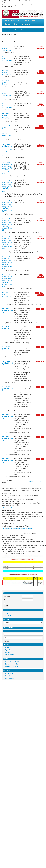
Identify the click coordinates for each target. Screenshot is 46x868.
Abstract (41, 46)
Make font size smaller (12, 662)
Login (19, 21)
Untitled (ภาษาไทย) (39, 128)
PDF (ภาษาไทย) (40, 48)
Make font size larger (12, 666)
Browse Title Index (21, 30)
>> (43, 482)
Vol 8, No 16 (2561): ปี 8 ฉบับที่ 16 (8, 311)
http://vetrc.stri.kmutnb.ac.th (11, 508)
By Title (8, 652)
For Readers (9, 674)
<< (30, 482)
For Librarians (10, 678)
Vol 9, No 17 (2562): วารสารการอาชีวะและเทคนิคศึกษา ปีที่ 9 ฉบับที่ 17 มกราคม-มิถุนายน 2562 (8, 132)
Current (7, 24)
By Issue (8, 648)
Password (7, 600)
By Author (8, 650)
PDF (42, 293)
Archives (15, 24)
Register (26, 21)
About (13, 21)
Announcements (25, 24)
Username (7, 596)
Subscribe (8, 615)
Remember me (10, 603)
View (7, 613)
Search (34, 21)
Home (7, 21)
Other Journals (10, 655)
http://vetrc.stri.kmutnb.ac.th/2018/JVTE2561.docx (18, 528)
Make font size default (12, 664)
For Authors (9, 676)
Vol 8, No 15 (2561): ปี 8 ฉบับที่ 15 (8, 329)
